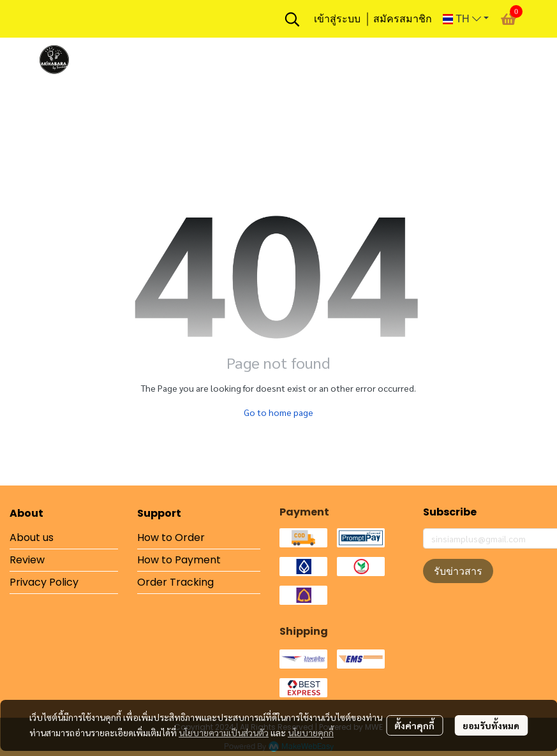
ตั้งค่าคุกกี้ (414, 725)
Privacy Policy (44, 582)
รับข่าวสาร (458, 571)
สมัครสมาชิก (403, 19)
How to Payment (179, 560)
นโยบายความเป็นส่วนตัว (224, 732)
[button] (292, 19)
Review (27, 560)
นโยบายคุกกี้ (311, 732)
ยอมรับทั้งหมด (491, 725)
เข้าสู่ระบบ (337, 19)
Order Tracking (175, 582)
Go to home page (278, 412)
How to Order (171, 537)
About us (32, 537)
